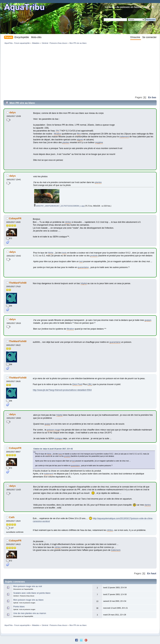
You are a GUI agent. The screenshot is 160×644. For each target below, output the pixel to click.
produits (94, 256)
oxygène (99, 142)
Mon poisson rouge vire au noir (28, 586)
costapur (59, 438)
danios (148, 505)
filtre (79, 134)
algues (80, 140)
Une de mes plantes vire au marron (30, 613)
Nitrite (51, 253)
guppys (148, 320)
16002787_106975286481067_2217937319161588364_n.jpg (59, 206)
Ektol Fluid (77, 384)
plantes (66, 142)
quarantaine (83, 267)
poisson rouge (53, 430)
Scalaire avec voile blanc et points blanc (32, 593)
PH (57, 131)
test (81, 261)
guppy (47, 424)
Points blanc (19, 607)
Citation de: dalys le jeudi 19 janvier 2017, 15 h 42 (53, 449)
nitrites (68, 222)
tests (64, 253)
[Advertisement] (64, 70)
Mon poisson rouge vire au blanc (28, 600)
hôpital (84, 283)
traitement (124, 137)
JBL (90, 384)
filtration (58, 134)
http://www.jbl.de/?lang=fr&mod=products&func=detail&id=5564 (62, 390)
